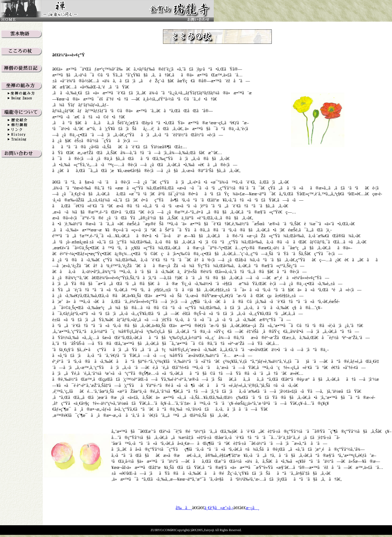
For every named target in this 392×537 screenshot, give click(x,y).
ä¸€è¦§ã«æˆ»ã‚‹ (219, 508)
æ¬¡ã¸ (253, 508)
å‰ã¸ (184, 508)
